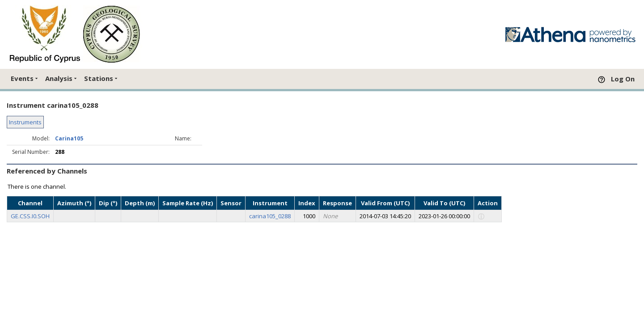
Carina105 (69, 138)
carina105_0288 (270, 216)
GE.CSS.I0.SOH (30, 216)
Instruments (25, 122)
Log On (623, 79)
